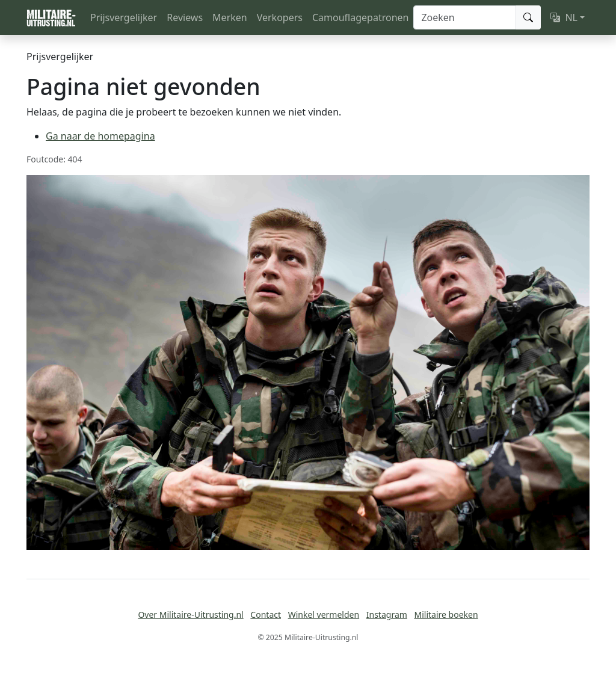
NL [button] (564, 17)
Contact (266, 615)
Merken (230, 17)
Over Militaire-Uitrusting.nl (190, 615)
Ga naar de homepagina (100, 136)
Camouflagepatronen (360, 17)
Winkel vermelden (324, 615)
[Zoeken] (465, 17)
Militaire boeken (446, 615)
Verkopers (280, 17)
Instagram (387, 615)
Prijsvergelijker (124, 17)
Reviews (185, 17)
